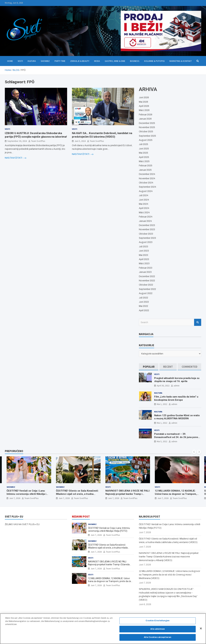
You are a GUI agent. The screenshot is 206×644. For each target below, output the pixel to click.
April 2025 (144, 157)
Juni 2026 (144, 98)
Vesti (20, 61)
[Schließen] (201, 629)
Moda (97, 61)
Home (10, 61)
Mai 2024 (144, 204)
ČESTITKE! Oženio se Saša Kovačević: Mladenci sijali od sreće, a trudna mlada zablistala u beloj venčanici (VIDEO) (77, 496)
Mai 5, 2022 (162, 441)
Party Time (60, 61)
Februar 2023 (146, 268)
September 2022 (147, 289)
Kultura (32, 61)
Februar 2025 (146, 166)
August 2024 (146, 191)
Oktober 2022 (146, 285)
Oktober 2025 (146, 132)
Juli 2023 (143, 247)
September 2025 (147, 136)
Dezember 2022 (147, 276)
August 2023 (146, 242)
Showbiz (45, 61)
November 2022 (147, 281)
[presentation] (194, 452)
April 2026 (144, 106)
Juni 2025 (144, 149)
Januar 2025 (145, 170)
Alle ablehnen (158, 629)
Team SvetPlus (38, 141)
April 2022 (144, 310)
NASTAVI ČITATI (16, 158)
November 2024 (147, 179)
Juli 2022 (143, 298)
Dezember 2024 (147, 174)
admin (177, 386)
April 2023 (144, 259)
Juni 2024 (144, 200)
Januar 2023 (145, 272)
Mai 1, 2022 (162, 404)
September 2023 (147, 238)
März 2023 (144, 264)
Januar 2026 (145, 119)
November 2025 (147, 127)
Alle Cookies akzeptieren (158, 637)
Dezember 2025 (147, 123)
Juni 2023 (144, 251)
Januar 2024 (145, 221)
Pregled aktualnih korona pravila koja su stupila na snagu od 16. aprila (177, 380)
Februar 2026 (146, 115)
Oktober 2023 (146, 234)
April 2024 (144, 208)
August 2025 (146, 140)
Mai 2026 (143, 102)
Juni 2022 (144, 302)
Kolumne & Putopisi (154, 61)
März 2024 (144, 213)
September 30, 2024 (17, 141)
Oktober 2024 (146, 183)
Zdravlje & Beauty (80, 61)
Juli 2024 (144, 195)
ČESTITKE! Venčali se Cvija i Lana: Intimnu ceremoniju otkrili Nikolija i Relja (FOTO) (26, 494)
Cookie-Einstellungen (158, 621)
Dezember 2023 (147, 225)
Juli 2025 (143, 144)
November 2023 (147, 229)
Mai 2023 (143, 255)
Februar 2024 (146, 217)
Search (198, 322)
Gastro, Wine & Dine (115, 61)
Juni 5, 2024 (80, 141)
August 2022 (146, 293)
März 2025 (144, 161)
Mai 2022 (143, 306)
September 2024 (147, 187)
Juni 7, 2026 (15, 498)
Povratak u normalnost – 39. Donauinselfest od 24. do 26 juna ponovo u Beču (177, 437)
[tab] (149, 367)
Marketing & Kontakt (181, 61)
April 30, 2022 (163, 386)
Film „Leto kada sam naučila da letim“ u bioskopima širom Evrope (176, 398)
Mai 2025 (143, 153)
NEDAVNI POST (81, 517)
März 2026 (144, 110)
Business (135, 61)
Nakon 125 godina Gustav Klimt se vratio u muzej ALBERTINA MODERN (177, 417)
